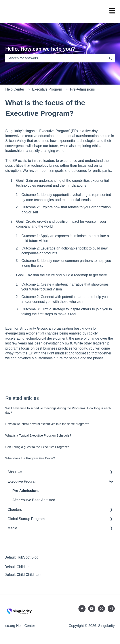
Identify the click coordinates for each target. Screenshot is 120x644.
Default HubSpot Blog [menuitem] (21, 557)
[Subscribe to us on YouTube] (92, 609)
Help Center (15, 89)
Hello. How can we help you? (40, 49)
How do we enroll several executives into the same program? (47, 424)
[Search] (110, 58)
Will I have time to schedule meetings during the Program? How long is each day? (58, 410)
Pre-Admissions (82, 89)
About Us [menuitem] (15, 472)
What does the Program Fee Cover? (30, 458)
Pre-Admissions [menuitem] (26, 491)
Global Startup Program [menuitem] (26, 519)
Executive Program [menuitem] (22, 481)
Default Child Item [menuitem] (18, 567)
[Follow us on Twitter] (101, 609)
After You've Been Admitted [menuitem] (34, 500)
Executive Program (47, 89)
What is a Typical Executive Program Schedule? (38, 435)
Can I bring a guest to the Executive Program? (37, 447)
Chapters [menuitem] (15, 510)
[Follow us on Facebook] (82, 609)
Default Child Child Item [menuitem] (23, 575)
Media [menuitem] (12, 528)
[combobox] (56, 58)
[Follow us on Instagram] (111, 609)
